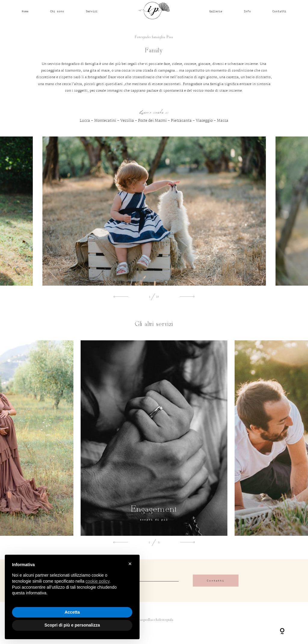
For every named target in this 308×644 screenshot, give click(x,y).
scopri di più (154, 519)
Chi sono (57, 11)
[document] (72, 584)
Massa (223, 121)
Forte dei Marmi (152, 121)
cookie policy (97, 581)
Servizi (92, 11)
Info (247, 11)
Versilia (127, 121)
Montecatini (105, 121)
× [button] (130, 564)
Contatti (279, 11)
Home (25, 11)
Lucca (85, 121)
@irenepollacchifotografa (154, 620)
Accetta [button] (72, 612)
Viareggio (204, 121)
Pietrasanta (181, 121)
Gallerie (216, 11)
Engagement (154, 509)
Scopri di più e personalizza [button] (72, 625)
